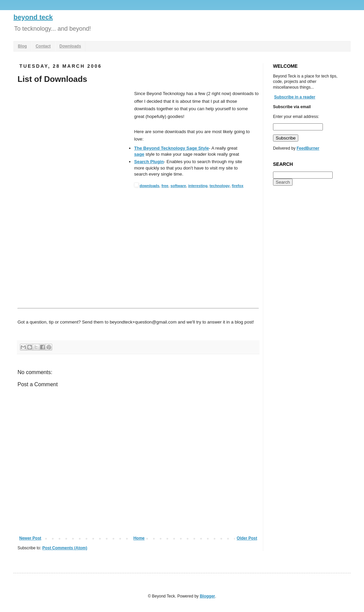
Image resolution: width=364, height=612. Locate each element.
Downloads (70, 46)
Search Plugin (149, 162)
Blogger (207, 596)
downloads (149, 186)
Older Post (247, 538)
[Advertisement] (74, 141)
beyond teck (33, 17)
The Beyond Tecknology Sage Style (172, 148)
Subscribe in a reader (295, 97)
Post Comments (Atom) (65, 548)
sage (139, 154)
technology (220, 186)
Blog (22, 46)
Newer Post (30, 538)
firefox (238, 186)
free (165, 186)
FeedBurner (308, 148)
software (178, 186)
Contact (43, 46)
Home (139, 538)
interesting (198, 186)
